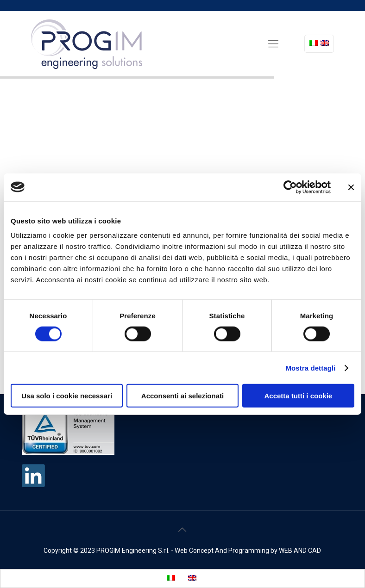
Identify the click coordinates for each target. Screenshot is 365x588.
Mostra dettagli (310, 368)
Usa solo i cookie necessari (67, 396)
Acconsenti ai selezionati (182, 396)
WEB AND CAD (300, 551)
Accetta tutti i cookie (298, 396)
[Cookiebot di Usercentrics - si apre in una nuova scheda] (290, 187)
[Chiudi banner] (351, 187)
